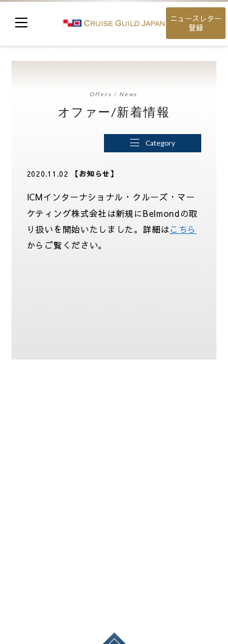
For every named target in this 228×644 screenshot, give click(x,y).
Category (153, 143)
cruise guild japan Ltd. (114, 23)
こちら (183, 229)
